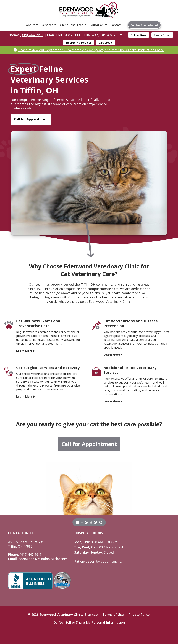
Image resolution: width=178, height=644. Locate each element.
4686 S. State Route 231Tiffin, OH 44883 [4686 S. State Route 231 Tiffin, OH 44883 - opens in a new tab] (26, 544)
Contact (116, 25)
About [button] (30, 25)
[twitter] (96, 522)
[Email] (78, 522)
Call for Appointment (144, 25)
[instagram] (91, 522)
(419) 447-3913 (32, 35)
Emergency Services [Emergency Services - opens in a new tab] (79, 42)
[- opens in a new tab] (82, 522)
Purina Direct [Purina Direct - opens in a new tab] (162, 35)
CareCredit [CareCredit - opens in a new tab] (105, 42)
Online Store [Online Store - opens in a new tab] (139, 35)
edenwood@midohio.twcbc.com (38, 559)
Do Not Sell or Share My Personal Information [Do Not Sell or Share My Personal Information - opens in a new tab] (89, 622)
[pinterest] (101, 522)
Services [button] (47, 25)
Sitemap (91, 615)
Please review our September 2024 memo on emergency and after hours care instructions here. (91, 50)
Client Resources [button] (71, 25)
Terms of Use (113, 615)
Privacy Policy (139, 615)
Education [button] (97, 25)
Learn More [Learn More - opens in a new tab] (24, 351)
